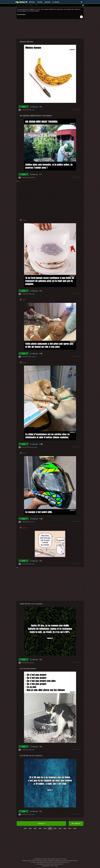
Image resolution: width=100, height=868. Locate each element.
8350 (55, 828)
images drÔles (30, 5)
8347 (70, 828)
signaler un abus (76, 109)
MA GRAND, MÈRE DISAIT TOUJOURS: (36, 116)
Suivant (41, 824)
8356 (25, 828)
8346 (75, 828)
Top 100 (40, 2)
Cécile (33, 564)
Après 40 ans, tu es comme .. (32, 604)
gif (23, 5)
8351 (50, 828)
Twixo (33, 110)
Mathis (33, 178)
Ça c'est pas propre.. (28, 668)
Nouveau (47, 2)
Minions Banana (26, 42)
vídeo (37, 5)
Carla (33, 522)
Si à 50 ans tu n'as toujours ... (32, 756)
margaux (34, 357)
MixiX (33, 750)
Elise (33, 663)
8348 (65, 828)
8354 (35, 828)
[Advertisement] (50, 29)
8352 (45, 828)
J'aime (23, 107)
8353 (40, 828)
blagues (19, 5)
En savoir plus (21, 14)
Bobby (33, 294)
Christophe (34, 447)
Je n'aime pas (34, 107)
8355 (30, 828)
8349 (60, 828)
